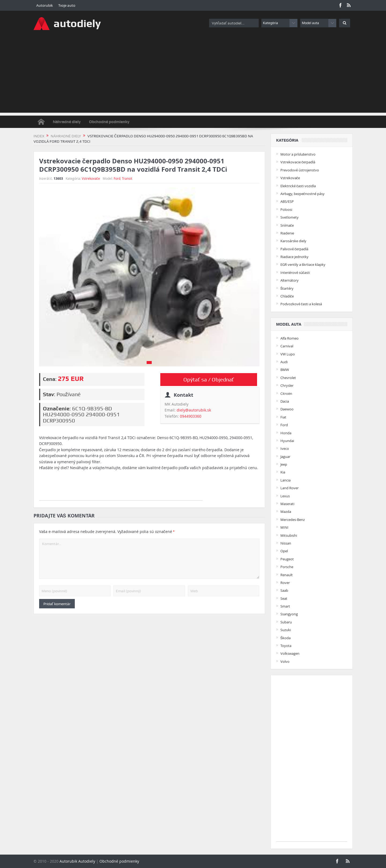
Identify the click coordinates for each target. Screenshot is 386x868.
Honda (286, 433)
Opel (284, 551)
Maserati (287, 504)
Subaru (286, 622)
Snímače (287, 225)
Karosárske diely (293, 241)
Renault (287, 575)
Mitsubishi (289, 535)
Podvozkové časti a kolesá (301, 304)
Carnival (287, 346)
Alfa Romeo (289, 338)
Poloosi (286, 209)
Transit (127, 178)
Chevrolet (288, 378)
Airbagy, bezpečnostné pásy (303, 194)
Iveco (285, 448)
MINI (284, 527)
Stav (48, 394)
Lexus (285, 496)
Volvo (285, 661)
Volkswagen (290, 653)
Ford (117, 178)
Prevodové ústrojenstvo (300, 170)
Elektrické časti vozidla (298, 186)
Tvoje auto (67, 5)
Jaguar (285, 457)
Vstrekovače (91, 178)
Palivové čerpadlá (294, 249)
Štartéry (287, 288)
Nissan (286, 543)
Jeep (284, 464)
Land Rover (289, 488)
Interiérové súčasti (295, 273)
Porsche (287, 567)
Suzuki (286, 630)
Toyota (286, 646)
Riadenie (287, 233)
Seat (284, 598)
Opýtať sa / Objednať (209, 380)
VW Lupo (288, 354)
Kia (283, 472)
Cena (49, 379)
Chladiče (287, 296)
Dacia (285, 401)
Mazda (286, 512)
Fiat (283, 417)
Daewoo (287, 409)
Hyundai (287, 441)
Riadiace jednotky (294, 257)
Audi (284, 362)
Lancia (285, 480)
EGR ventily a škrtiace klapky (303, 264)
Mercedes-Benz (293, 520)
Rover (285, 583)
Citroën (286, 393)
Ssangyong (289, 614)
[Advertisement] (193, 75)
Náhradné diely (67, 122)
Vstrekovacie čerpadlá (298, 162)
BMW (285, 370)
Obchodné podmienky (109, 122)
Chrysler (287, 385)
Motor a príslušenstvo (298, 154)
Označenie (56, 409)
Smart (285, 606)
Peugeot (287, 559)
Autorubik (44, 5)
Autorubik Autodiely (77, 861)
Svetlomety (289, 217)
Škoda (286, 638)
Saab (284, 590)
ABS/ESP (287, 201)
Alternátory (289, 280)
